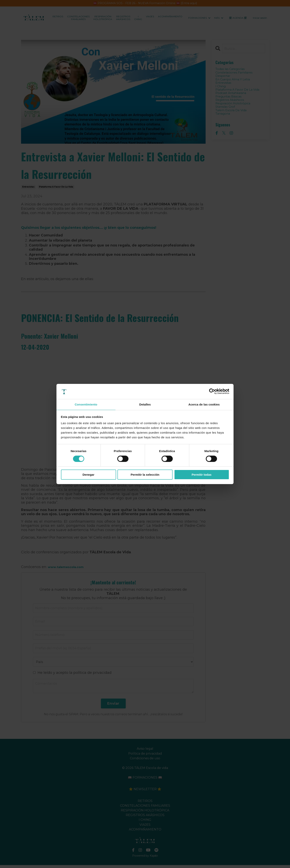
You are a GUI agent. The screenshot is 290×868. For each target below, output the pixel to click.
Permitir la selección (145, 475)
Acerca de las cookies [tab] (204, 404)
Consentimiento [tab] (86, 404)
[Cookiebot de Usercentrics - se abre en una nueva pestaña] (212, 391)
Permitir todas (202, 475)
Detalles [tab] (145, 404)
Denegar (88, 475)
